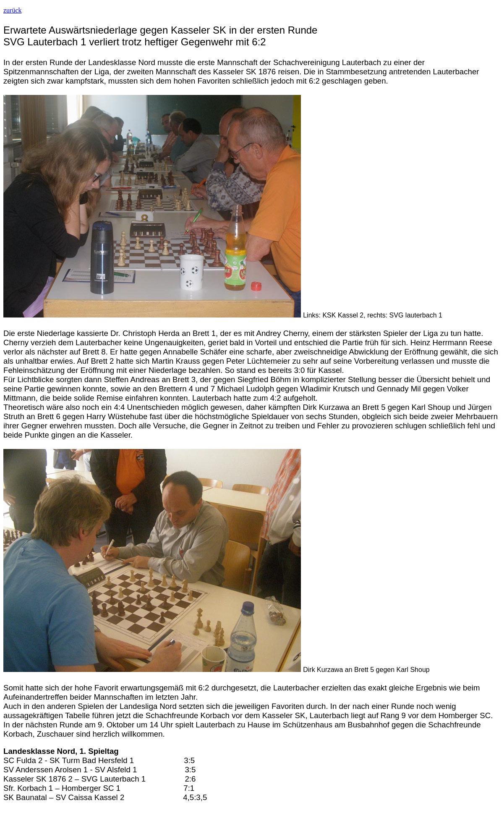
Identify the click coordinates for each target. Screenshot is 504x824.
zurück (13, 10)
